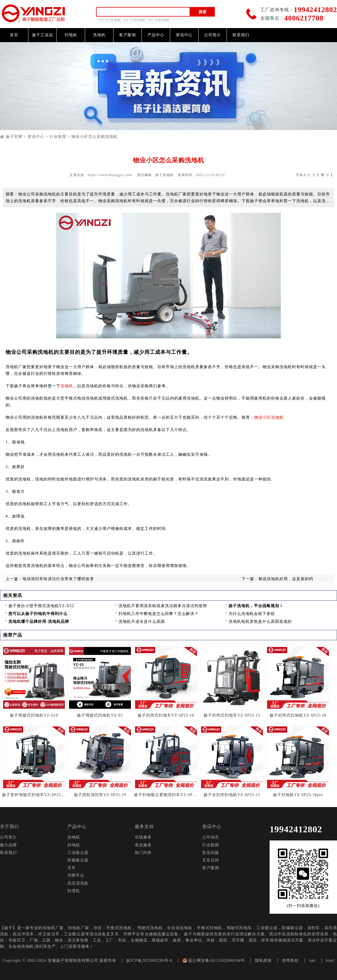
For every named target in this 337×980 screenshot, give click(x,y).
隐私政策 (263, 960)
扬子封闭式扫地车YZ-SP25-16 (166, 715)
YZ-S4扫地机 (159, 20)
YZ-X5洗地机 (110, 20)
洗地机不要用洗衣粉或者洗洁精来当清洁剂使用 (163, 606)
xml (312, 960)
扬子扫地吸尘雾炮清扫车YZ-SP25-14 (166, 795)
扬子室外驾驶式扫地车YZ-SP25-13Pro (34, 795)
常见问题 (211, 853)
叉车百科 (211, 860)
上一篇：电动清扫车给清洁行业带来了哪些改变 (50, 579)
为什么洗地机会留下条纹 (252, 614)
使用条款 (290, 960)
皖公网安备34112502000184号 (214, 960)
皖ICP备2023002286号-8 (149, 960)
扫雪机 (74, 891)
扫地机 (71, 35)
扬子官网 (14, 137)
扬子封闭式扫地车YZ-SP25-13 (232, 715)
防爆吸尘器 (78, 860)
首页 (14, 35)
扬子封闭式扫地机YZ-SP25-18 (298, 715)
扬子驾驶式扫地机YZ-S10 (34, 715)
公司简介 (213, 35)
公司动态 (211, 837)
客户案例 (127, 35)
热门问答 (143, 853)
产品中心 (156, 35)
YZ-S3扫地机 (135, 20)
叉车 (72, 868)
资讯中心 (184, 35)
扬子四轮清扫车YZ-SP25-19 (100, 795)
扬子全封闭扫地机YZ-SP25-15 (232, 795)
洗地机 (99, 35)
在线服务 (143, 837)
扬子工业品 (43, 35)
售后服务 (143, 845)
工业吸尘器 (78, 853)
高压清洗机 (78, 883)
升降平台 (76, 875)
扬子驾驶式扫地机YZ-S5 (100, 715)
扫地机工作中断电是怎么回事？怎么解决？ (159, 614)
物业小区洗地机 (269, 417)
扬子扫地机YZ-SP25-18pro (298, 795)
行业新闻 (58, 137)
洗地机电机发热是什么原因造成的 (260, 622)
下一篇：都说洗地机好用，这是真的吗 (277, 579)
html (330, 960)
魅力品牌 (8, 845)
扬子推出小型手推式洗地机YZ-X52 (41, 606)
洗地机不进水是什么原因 (142, 622)
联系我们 (241, 35)
